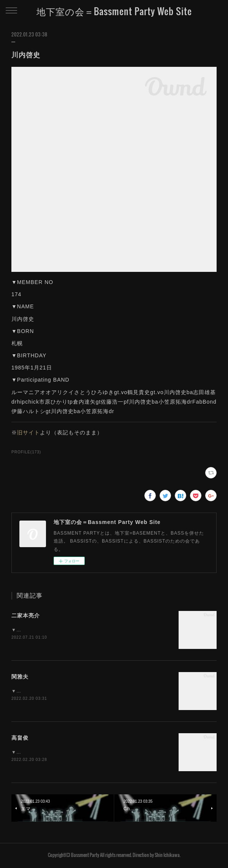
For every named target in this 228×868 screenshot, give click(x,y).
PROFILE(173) (26, 452)
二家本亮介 (26, 615)
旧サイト (28, 432)
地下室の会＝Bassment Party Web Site (114, 11)
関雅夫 (20, 677)
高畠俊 (20, 739)
